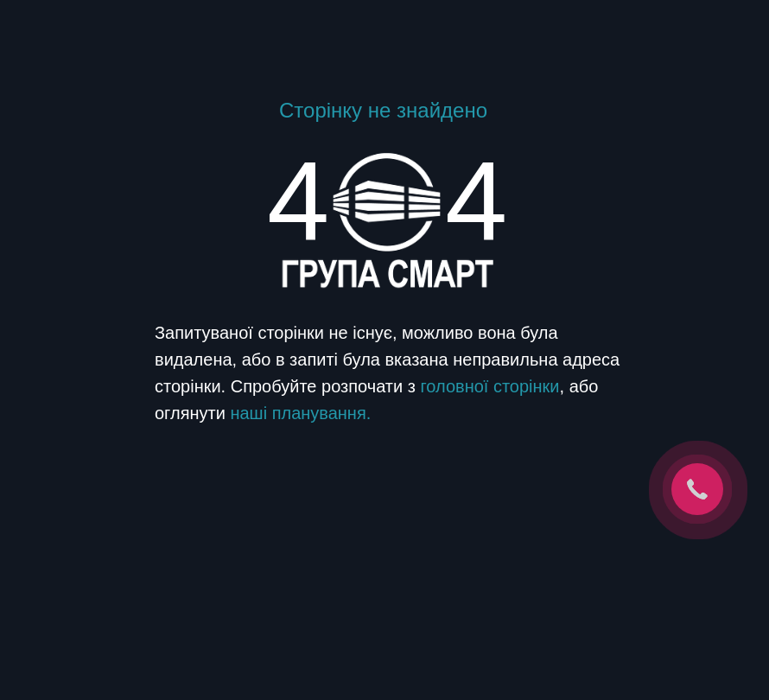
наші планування (298, 413)
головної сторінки (489, 386)
